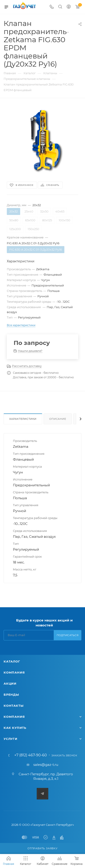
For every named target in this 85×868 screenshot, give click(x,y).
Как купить (15, 728)
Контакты (13, 706)
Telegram (42, 794)
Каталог (12, 661)
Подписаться (68, 635)
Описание (58, 419)
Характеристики (23, 419)
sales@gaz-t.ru (46, 765)
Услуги (11, 739)
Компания (14, 672)
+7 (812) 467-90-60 (31, 755)
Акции (10, 683)
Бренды (11, 695)
